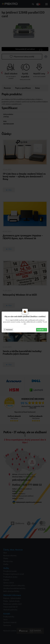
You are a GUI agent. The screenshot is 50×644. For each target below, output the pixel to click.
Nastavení (8, 330)
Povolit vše (42, 330)
